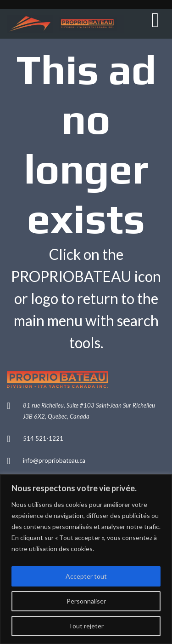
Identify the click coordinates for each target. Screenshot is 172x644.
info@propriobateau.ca (54, 460)
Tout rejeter (86, 626)
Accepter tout (86, 576)
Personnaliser (86, 601)
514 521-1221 (43, 438)
